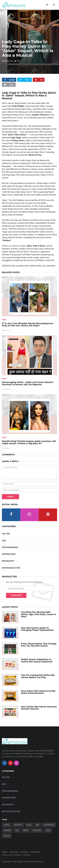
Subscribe (16, 595)
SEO (4, 541)
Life (17, 830)
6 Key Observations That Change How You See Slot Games (39, 645)
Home (5, 852)
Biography (8, 561)
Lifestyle (18, 825)
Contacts (24, 852)
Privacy (27, 855)
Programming (10, 547)
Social (7, 825)
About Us (14, 852)
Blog (29, 825)
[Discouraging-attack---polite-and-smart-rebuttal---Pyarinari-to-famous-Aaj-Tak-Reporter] (29, 355)
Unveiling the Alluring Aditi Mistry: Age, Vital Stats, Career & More (38, 614)
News (4, 320)
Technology (49, 825)
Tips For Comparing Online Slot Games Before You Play (38, 676)
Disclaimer (35, 852)
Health (7, 836)
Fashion (7, 830)
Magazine (37, 830)
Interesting (9, 554)
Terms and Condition (12, 855)
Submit (10, 497)
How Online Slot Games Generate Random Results (39, 708)
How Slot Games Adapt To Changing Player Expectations (37, 629)
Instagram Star (11, 568)
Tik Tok (6, 534)
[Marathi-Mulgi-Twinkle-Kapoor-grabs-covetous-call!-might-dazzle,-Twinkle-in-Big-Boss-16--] (29, 414)
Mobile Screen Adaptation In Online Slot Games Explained (37, 661)
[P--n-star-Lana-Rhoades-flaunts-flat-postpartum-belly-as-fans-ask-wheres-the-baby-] (29, 296)
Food (48, 830)
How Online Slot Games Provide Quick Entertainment (38, 692)
